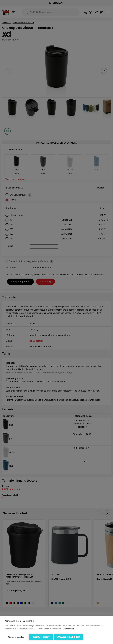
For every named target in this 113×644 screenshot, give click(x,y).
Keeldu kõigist (41, 637)
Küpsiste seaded (16, 637)
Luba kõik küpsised (69, 637)
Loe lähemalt (68, 629)
